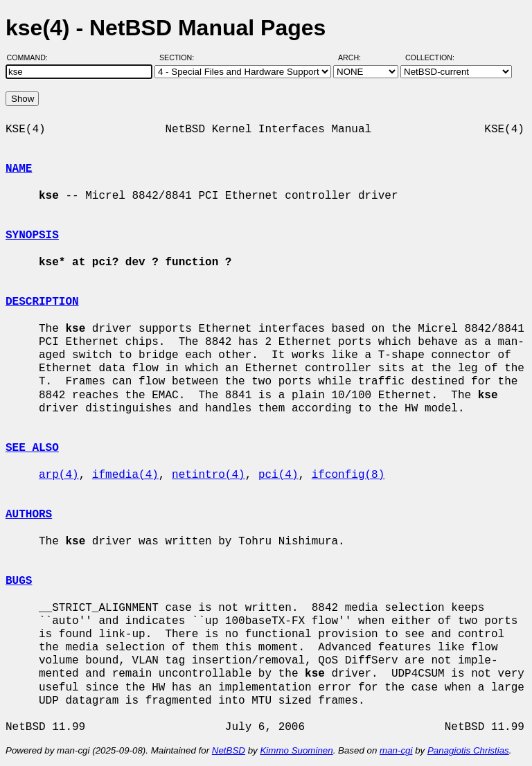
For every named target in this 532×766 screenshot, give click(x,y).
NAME (19, 169)
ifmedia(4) (125, 475)
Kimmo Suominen (296, 750)
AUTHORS (29, 515)
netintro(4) (209, 475)
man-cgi (396, 750)
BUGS (19, 581)
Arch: (356, 57)
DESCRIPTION (42, 302)
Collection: (430, 57)
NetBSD (229, 750)
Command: (32, 57)
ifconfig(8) (348, 475)
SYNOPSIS (32, 235)
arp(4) (59, 475)
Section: (180, 57)
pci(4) (278, 475)
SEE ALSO (32, 448)
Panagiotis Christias (468, 750)
